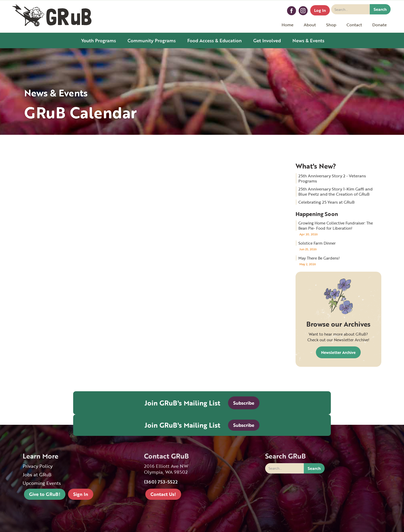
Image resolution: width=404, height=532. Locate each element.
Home (288, 25)
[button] (310, 25)
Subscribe (244, 403)
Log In (320, 10)
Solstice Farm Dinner (317, 243)
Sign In (81, 494)
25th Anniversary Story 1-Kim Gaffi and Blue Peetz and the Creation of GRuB (335, 192)
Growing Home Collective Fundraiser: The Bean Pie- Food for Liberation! (336, 226)
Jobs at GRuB (37, 475)
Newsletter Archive (338, 352)
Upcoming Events (42, 483)
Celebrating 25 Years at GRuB (326, 202)
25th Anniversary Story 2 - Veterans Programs (332, 178)
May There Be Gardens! (319, 258)
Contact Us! (163, 494)
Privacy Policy (38, 466)
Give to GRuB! (45, 494)
